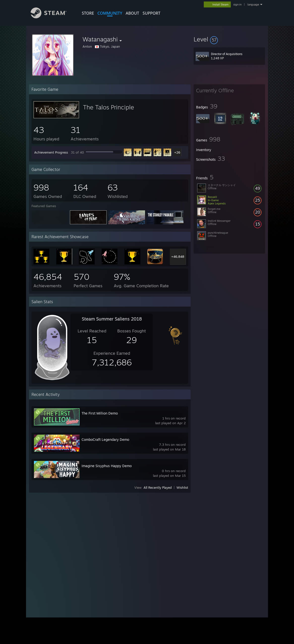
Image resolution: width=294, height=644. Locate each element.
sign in (237, 4)
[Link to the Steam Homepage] (52, 17)
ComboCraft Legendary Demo (105, 439)
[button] (229, 39)
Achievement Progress (51, 152)
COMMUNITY (110, 13)
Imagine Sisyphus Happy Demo (107, 466)
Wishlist (182, 487)
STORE (88, 13)
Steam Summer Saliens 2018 (112, 319)
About (132, 13)
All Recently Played (158, 487)
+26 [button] (177, 152)
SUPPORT (151, 13)
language (253, 4)
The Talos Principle (109, 107)
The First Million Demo (100, 413)
